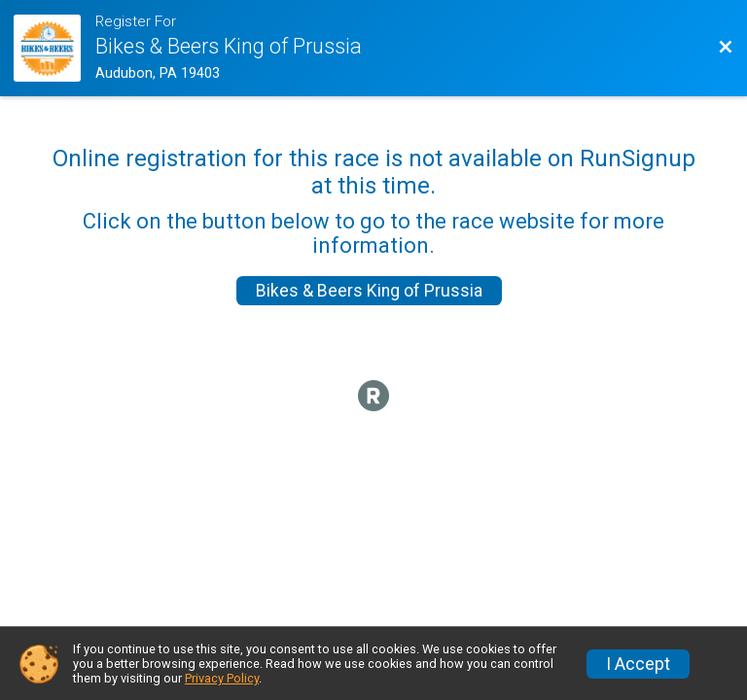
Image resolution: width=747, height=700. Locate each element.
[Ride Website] (54, 48)
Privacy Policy (222, 678)
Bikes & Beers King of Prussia (369, 291)
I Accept (638, 664)
